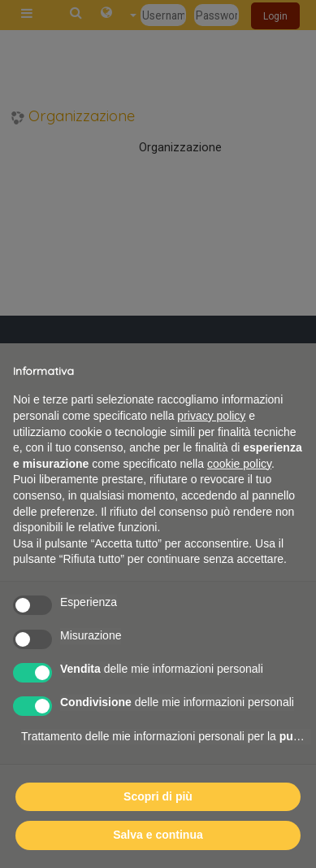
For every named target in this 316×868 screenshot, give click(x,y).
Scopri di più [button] (158, 796)
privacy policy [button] (211, 416)
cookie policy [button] (239, 464)
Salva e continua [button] (158, 835)
